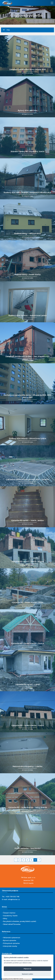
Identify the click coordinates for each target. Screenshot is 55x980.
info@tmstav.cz (14, 899)
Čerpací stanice (9, 913)
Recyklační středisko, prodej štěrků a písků (20, 921)
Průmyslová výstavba (11, 943)
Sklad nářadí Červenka (12, 924)
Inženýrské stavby (10, 946)
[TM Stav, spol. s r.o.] (21, 3)
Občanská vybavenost (12, 938)
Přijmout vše (28, 969)
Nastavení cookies (27, 974)
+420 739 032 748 (12, 897)
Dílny (5, 918)
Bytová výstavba (10, 940)
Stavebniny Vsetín (10, 916)
